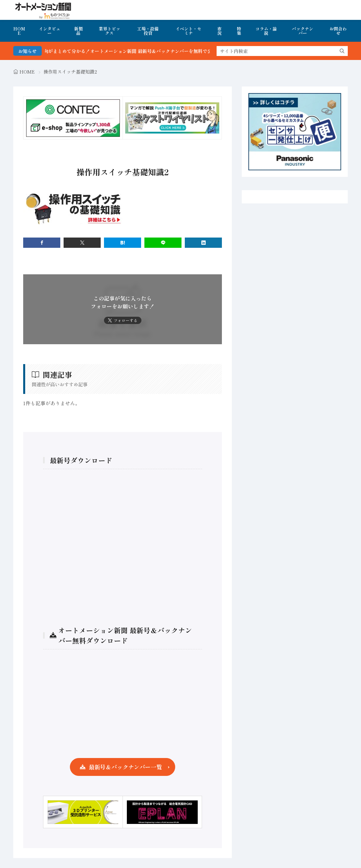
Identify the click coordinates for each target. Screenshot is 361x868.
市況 (219, 31)
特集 (239, 31)
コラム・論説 (266, 31)
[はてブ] (123, 243)
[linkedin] (203, 243)
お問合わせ (338, 31)
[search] (342, 51)
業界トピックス (109, 31)
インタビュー (50, 31)
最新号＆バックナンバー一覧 (125, 767)
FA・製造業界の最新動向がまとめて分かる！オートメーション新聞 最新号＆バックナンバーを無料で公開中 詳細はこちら (134, 51)
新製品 (78, 31)
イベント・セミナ (188, 31)
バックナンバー (303, 31)
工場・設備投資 (148, 31)
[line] (163, 243)
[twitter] (82, 243)
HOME (19, 31)
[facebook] (42, 243)
